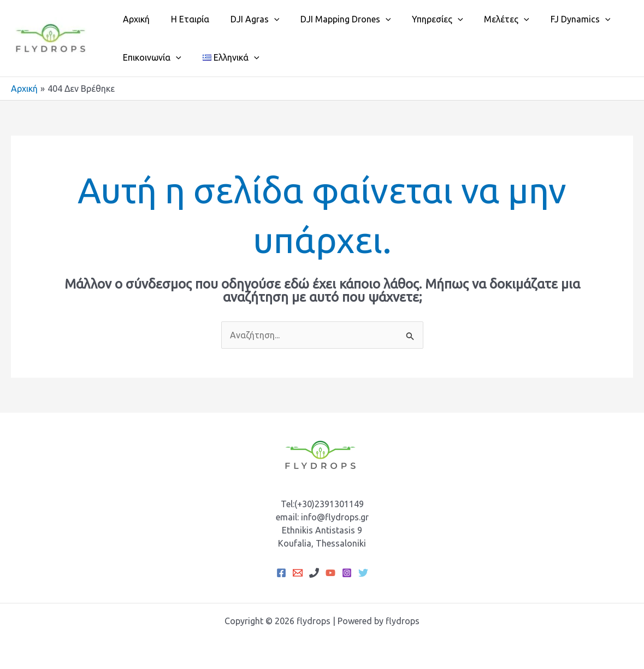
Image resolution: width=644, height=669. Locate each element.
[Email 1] (298, 573)
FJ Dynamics (557, 19)
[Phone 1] (314, 573)
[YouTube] (330, 573)
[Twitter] (363, 573)
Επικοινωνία (150, 57)
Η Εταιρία (185, 19)
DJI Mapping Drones (333, 19)
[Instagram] (347, 573)
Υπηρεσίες (421, 19)
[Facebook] (281, 573)
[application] (265, 19)
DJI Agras (246, 19)
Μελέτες (487, 19)
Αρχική (135, 19)
